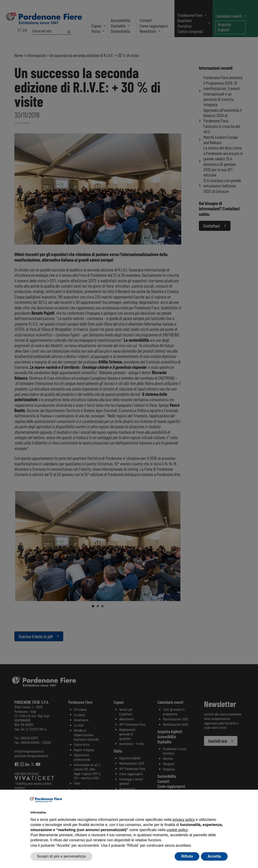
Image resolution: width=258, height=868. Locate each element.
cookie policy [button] (177, 830)
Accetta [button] (214, 856)
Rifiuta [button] (187, 856)
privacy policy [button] (184, 820)
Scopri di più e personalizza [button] (61, 856)
